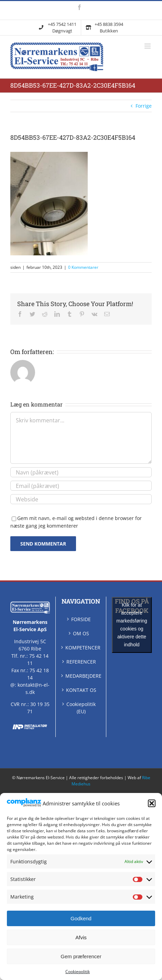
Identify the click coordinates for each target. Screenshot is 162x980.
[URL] (81, 499)
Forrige (144, 106)
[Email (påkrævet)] (81, 486)
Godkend (81, 918)
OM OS (81, 633)
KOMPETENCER (81, 648)
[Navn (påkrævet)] (81, 472)
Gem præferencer (81, 956)
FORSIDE (81, 619)
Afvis (81, 937)
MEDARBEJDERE (81, 676)
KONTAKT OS (81, 690)
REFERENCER (81, 662)
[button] (152, 803)
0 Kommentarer (83, 267)
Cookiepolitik (78, 972)
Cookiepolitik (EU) (81, 708)
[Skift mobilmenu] (148, 46)
